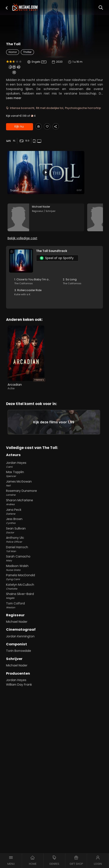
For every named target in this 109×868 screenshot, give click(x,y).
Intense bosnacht (22, 108)
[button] (7, 8)
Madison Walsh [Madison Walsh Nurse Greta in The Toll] (55, 572)
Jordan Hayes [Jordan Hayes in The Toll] (16, 685)
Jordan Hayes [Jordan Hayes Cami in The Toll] (55, 469)
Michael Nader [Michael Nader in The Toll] (17, 626)
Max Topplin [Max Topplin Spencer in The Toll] (55, 478)
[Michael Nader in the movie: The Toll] (46, 219)
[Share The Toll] (59, 127)
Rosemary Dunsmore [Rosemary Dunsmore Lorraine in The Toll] (55, 497)
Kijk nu (19, 127)
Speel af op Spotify (57, 261)
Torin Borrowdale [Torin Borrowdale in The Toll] (19, 655)
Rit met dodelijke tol (50, 108)
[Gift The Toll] (39, 127)
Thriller (27, 52)
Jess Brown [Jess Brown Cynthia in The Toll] (55, 525)
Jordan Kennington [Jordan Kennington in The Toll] (20, 641)
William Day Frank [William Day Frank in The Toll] (19, 689)
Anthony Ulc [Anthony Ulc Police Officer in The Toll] (55, 544)
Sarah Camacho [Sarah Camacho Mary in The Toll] (55, 563)
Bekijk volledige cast (22, 241)
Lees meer (14, 98)
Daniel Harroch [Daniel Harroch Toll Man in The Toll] (55, 554)
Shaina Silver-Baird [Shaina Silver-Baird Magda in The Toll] (55, 601)
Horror (13, 52)
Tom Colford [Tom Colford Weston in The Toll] (55, 610)
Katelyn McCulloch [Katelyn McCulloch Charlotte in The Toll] (55, 591)
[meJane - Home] (25, 8)
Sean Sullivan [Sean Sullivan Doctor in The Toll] (55, 535)
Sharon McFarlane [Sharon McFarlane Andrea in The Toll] (55, 507)
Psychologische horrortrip (83, 108)
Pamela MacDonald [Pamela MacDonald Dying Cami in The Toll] (55, 582)
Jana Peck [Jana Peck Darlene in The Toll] (55, 516)
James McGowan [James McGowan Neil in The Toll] (55, 488)
